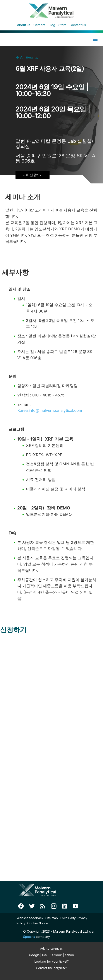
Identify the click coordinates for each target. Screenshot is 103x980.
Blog (52, 25)
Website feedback (30, 918)
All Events (29, 57)
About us (24, 25)
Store (63, 25)
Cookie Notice (38, 923)
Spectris (29, 937)
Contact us (78, 25)
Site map (52, 918)
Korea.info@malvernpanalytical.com (50, 410)
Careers (39, 25)
